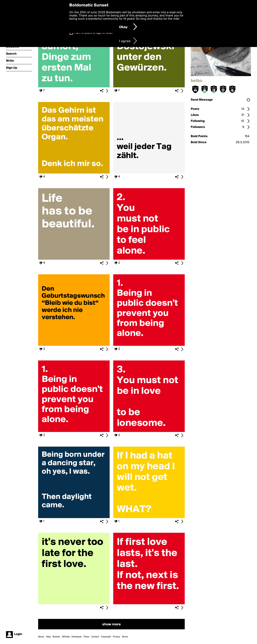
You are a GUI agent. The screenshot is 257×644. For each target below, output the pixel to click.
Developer (77, 637)
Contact (95, 637)
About (41, 637)
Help (48, 637)
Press (86, 637)
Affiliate (66, 637)
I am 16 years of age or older (94, 33)
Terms (125, 637)
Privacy (116, 637)
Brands (56, 637)
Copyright (106, 637)
